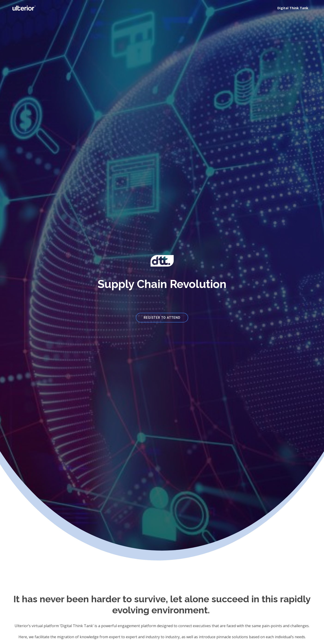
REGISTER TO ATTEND (162, 319)
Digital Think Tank (293, 8)
